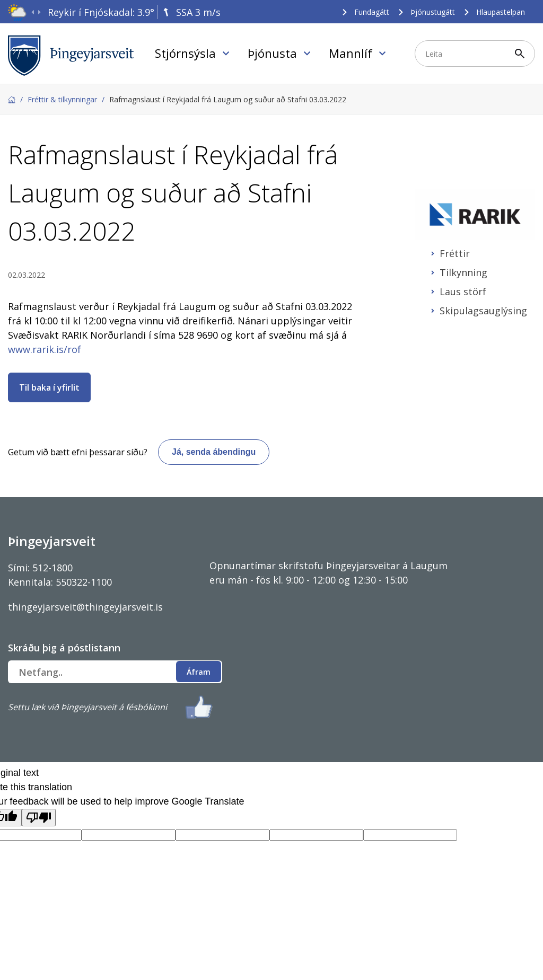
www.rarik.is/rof (45, 349)
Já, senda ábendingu (214, 452)
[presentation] (33, 12)
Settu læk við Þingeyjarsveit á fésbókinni (87, 707)
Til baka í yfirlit (49, 387)
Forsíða (12, 100)
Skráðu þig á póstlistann (64, 648)
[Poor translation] (39, 818)
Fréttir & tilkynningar (62, 99)
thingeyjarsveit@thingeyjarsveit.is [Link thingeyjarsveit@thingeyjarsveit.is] (85, 607)
